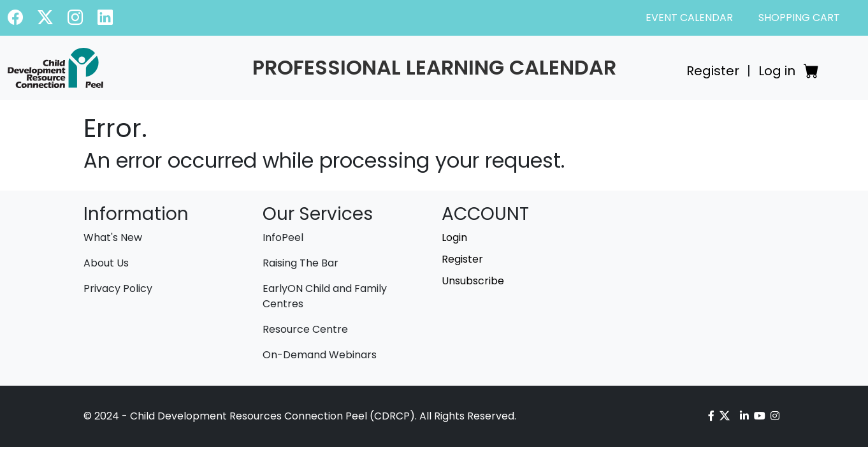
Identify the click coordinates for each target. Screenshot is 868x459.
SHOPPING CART (799, 18)
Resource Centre (305, 329)
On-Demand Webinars (320, 355)
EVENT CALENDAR (689, 18)
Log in (777, 71)
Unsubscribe (473, 281)
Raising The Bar (300, 263)
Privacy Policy (118, 288)
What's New (113, 237)
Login (454, 237)
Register (713, 71)
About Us (106, 263)
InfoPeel (283, 237)
